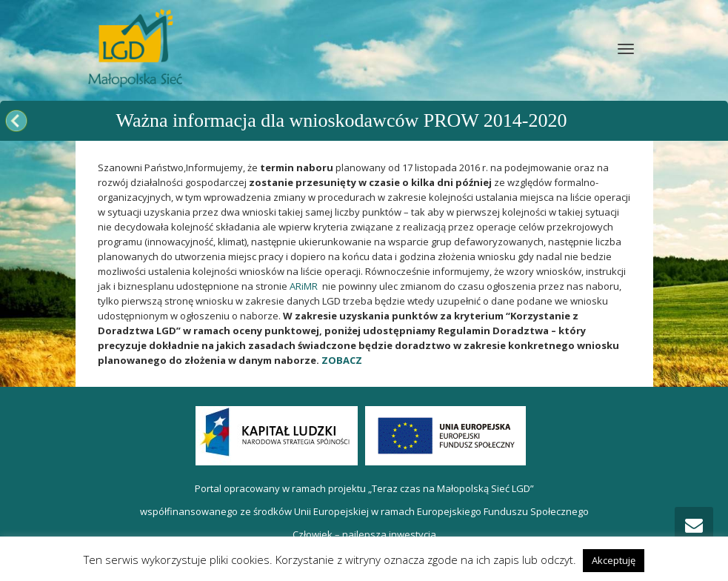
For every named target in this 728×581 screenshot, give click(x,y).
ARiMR (304, 286)
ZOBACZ (342, 360)
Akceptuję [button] (614, 560)
